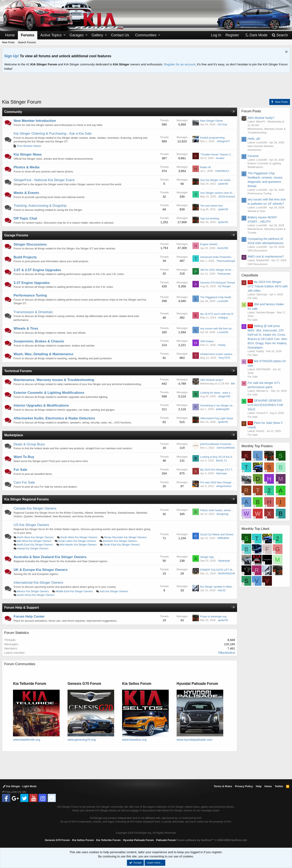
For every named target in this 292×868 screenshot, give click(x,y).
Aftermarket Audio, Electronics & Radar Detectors (54, 418)
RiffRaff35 (223, 538)
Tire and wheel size (211, 206)
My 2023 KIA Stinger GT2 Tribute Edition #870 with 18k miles (268, 286)
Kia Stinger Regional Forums (27, 499)
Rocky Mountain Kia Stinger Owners (125, 537)
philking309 (223, 409)
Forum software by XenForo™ (212, 840)
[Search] (280, 35)
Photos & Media (27, 167)
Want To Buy (24, 457)
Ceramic (253, 156)
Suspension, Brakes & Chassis (39, 341)
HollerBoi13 (222, 171)
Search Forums (27, 42)
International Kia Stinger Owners (38, 583)
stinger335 (224, 396)
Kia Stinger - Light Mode (20, 786)
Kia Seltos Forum (83, 840)
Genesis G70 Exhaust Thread (217, 283)
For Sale (20, 470)
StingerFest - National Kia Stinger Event (44, 180)
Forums (28, 35)
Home (10, 35)
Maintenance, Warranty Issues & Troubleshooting (54, 380)
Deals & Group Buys (29, 444)
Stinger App (207, 557)
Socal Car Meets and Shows (217, 534)
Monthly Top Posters (257, 446)
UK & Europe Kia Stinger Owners (41, 570)
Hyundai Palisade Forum (138, 840)
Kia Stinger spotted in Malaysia (218, 587)
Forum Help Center (29, 616)
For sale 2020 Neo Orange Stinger (220, 482)
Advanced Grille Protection (216, 257)
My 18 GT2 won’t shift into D (217, 314)
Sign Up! (12, 56)
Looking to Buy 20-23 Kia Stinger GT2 (222, 457)
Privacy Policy (244, 786)
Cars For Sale (24, 482)
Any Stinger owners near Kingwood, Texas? (226, 193)
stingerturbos (224, 486)
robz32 (222, 590)
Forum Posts (251, 111)
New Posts (8, 42)
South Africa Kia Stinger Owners (36, 595)
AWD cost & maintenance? (266, 256)
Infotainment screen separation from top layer (227, 354)
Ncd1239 (223, 248)
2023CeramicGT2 (229, 196)
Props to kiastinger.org (213, 616)
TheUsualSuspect (227, 261)
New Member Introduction (35, 121)
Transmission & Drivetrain (33, 312)
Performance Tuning (30, 295)
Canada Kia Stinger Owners (35, 508)
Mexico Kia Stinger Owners (33, 591)
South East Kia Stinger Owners (122, 545)
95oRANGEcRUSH (229, 573)
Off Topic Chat (25, 218)
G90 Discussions (258, 251)
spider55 (223, 184)
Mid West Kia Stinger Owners (34, 541)
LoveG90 (223, 301)
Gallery (97, 35)
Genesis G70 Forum (57, 840)
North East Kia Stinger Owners (35, 545)
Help (259, 786)
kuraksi (220, 158)
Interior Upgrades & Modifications (41, 405)
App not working (210, 218)
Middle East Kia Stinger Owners (74, 591)
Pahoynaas (224, 274)
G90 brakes (207, 341)
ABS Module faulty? (212, 380)
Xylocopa (221, 473)
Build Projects (25, 257)
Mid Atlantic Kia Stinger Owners (78, 545)
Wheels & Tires (26, 328)
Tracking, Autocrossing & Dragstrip (40, 206)
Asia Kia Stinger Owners (114, 591)
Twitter (279, 786)
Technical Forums (18, 371)
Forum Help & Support (22, 608)
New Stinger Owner (212, 121)
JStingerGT (223, 141)
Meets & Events (26, 193)
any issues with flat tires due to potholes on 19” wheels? (233, 328)
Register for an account (180, 64)
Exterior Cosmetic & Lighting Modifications (49, 393)
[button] (64, 35)
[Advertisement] (146, 88)
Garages (77, 35)
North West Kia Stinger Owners (35, 537)
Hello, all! (254, 139)
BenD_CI (222, 461)
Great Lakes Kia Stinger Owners (77, 541)
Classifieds (250, 275)
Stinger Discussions (30, 244)
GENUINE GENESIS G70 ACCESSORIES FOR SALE (265, 405)
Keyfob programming (212, 138)
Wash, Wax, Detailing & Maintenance (43, 354)
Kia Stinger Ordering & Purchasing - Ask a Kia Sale (53, 134)
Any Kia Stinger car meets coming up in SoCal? (228, 180)
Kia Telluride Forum (108, 840)
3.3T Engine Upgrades (32, 283)
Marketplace (14, 435)
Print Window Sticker (29, 146)
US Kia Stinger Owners (31, 525)
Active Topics (51, 35)
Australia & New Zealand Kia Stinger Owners (50, 557)
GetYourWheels (226, 448)
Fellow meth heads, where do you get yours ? (227, 510)
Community (13, 112)
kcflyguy (223, 318)
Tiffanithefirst (226, 653)
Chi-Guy (222, 124)
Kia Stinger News (28, 154)
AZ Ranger (224, 286)
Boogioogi (223, 514)
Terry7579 (224, 358)
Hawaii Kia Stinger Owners (33, 548)
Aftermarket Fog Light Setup (217, 418)
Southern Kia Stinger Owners (120, 541)
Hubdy (222, 345)
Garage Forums (16, 235)
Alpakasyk (224, 561)
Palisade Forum (166, 840)
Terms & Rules (223, 786)
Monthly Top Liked (255, 529)
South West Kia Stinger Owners (79, 537)
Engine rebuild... (210, 244)
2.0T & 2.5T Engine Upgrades (37, 270)
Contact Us (120, 35)
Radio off (205, 167)
